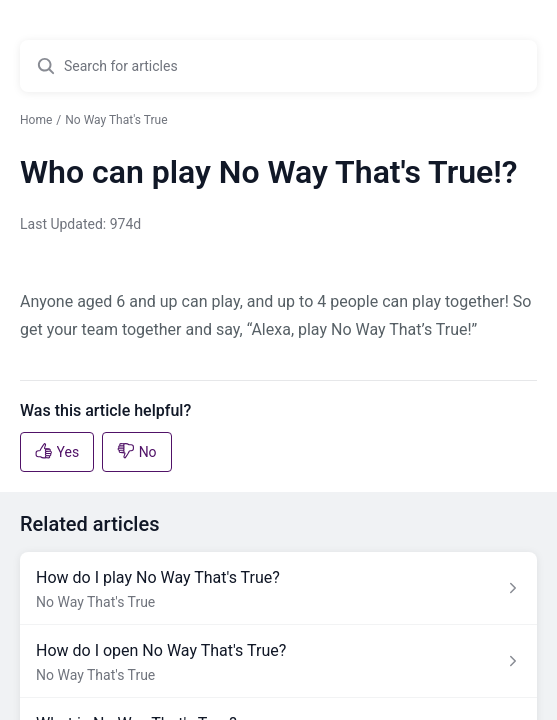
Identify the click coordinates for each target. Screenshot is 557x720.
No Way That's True (116, 120)
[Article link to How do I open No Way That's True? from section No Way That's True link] (278, 661)
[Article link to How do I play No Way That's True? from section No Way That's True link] (278, 588)
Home (36, 120)
